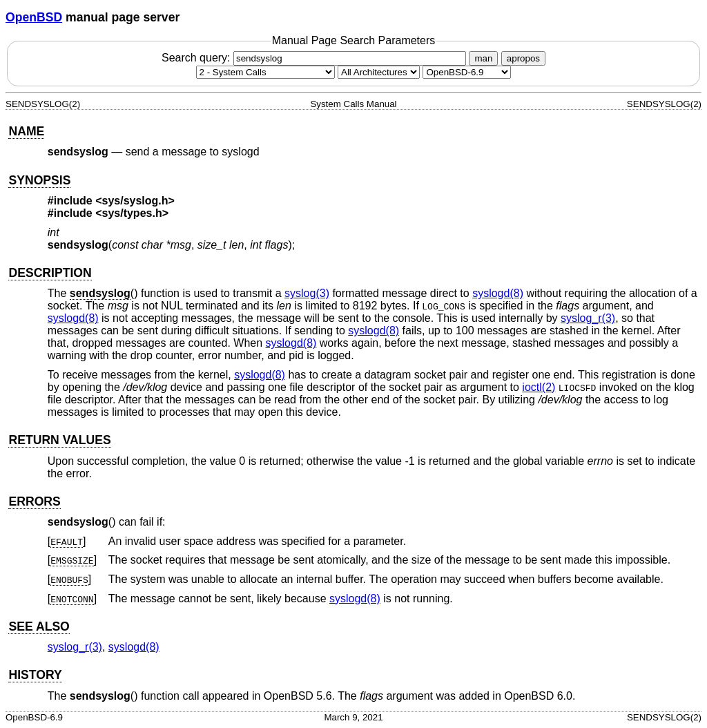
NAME (26, 131)
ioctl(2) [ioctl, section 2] (539, 387)
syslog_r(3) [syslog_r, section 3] (588, 318)
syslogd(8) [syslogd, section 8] (498, 293)
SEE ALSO (39, 626)
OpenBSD (34, 17)
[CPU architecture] (379, 72)
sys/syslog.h (135, 201)
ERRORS (34, 501)
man (483, 58)
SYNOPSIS (39, 180)
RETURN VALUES (59, 440)
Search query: (316, 58)
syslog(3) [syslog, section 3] (307, 293)
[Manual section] (265, 72)
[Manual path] (467, 72)
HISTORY (35, 675)
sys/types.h (132, 213)
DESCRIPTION (50, 273)
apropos (523, 58)
